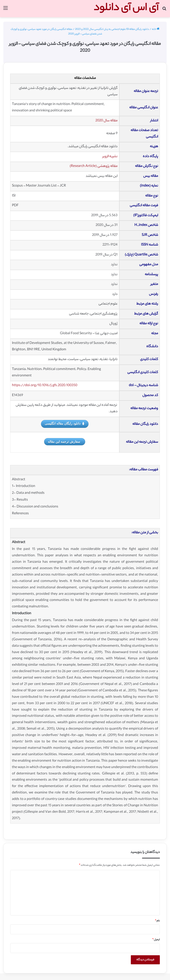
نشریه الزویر (110, 157)
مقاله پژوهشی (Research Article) (94, 166)
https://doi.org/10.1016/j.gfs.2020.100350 (45, 386)
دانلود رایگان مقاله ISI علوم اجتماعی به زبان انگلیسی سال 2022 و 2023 (112, 29)
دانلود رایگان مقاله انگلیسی (65, 424)
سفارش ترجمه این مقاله (64, 442)
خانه (156, 29)
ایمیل (156, 940)
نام (157, 921)
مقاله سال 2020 (106, 121)
